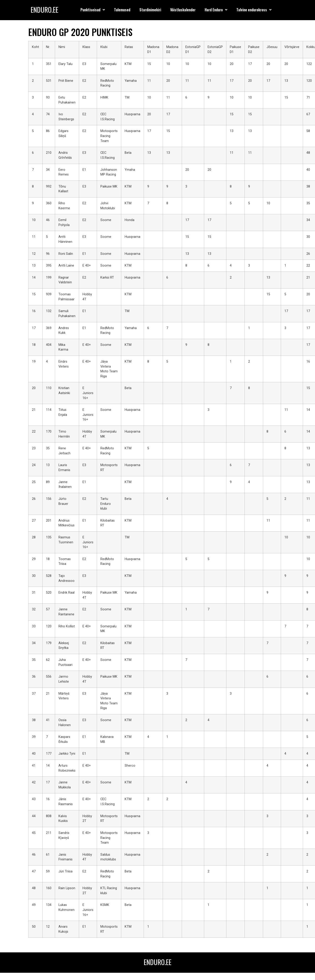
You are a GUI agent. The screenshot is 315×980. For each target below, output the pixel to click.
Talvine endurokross (254, 10)
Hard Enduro (216, 10)
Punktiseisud (93, 10)
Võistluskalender (183, 10)
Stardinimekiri (150, 10)
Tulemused (122, 10)
